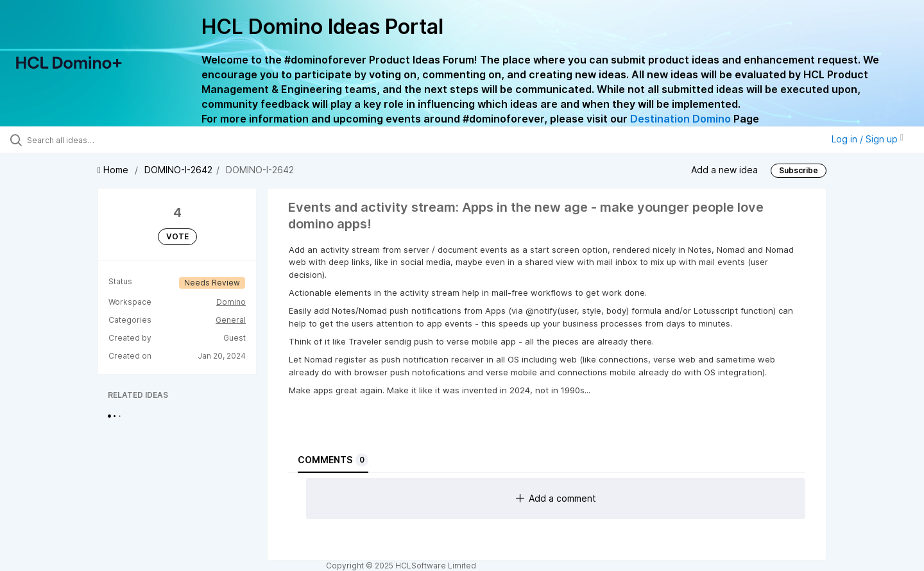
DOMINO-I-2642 (178, 170)
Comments (333, 460)
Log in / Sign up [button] (868, 139)
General (231, 320)
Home (114, 170)
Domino (231, 302)
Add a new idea (724, 169)
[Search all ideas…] (108, 140)
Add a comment (556, 498)
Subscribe (799, 170)
